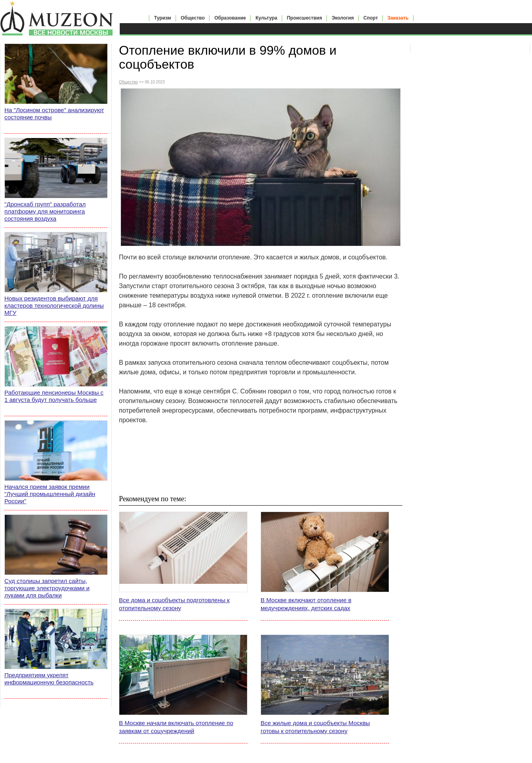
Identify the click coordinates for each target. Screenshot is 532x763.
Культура (266, 18)
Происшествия (305, 18)
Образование (230, 18)
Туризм (163, 18)
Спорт (371, 18)
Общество (193, 18)
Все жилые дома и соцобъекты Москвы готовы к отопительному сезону (315, 727)
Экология (343, 18)
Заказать (398, 18)
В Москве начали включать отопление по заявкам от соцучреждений (176, 727)
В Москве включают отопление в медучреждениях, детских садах (306, 604)
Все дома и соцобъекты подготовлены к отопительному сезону (174, 604)
